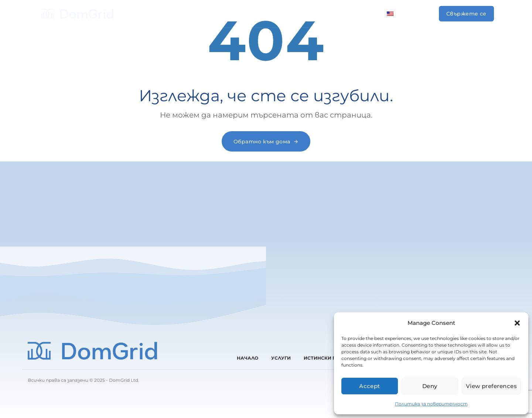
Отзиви (312, 14)
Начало (166, 14)
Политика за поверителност (431, 404)
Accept (370, 386)
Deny (430, 386)
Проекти (239, 14)
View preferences (491, 386)
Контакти (354, 14)
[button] (517, 323)
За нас (277, 14)
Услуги (200, 14)
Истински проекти (330, 358)
